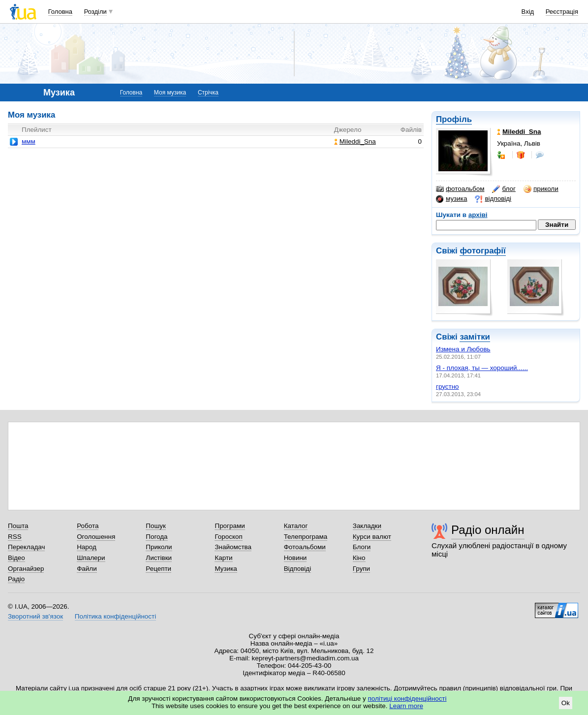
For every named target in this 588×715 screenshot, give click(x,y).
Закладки (367, 526)
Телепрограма (306, 537)
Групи (361, 569)
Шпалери (91, 558)
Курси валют (372, 537)
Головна (60, 12)
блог (504, 189)
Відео (16, 558)
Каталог (296, 526)
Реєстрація (562, 12)
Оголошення (96, 537)
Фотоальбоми (305, 547)
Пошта (18, 526)
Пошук (156, 526)
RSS (15, 537)
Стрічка (208, 93)
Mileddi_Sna (355, 141)
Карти (223, 558)
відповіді (493, 199)
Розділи (95, 12)
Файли (87, 569)
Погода (156, 537)
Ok (566, 703)
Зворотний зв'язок (35, 616)
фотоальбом (460, 189)
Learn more (406, 706)
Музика (226, 569)
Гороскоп (228, 537)
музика (451, 199)
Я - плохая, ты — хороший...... (482, 368)
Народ (87, 547)
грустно (448, 387)
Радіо (16, 579)
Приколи (159, 547)
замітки (475, 337)
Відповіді (298, 569)
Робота (88, 526)
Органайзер (26, 569)
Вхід (528, 12)
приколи (541, 189)
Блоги (362, 547)
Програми (230, 526)
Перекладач (26, 547)
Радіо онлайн (488, 530)
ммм (29, 141)
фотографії (482, 251)
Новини (295, 558)
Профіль (454, 119)
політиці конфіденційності (407, 699)
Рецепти (158, 569)
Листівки (159, 558)
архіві (478, 215)
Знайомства (233, 547)
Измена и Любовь (463, 349)
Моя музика (170, 93)
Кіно (359, 558)
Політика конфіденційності (115, 616)
